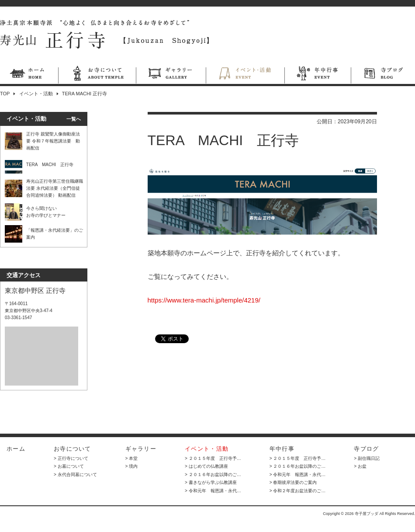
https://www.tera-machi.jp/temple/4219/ (204, 300)
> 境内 (132, 466)
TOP (5, 94)
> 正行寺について (71, 458)
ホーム (29, 75)
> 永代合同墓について (75, 475)
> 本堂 (132, 458)
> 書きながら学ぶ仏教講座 (211, 482)
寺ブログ (383, 75)
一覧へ (74, 119)
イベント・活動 (245, 75)
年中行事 (318, 75)
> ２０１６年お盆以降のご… (213, 475)
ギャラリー (171, 75)
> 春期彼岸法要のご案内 (293, 482)
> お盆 (360, 466)
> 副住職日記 (367, 458)
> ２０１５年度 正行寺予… (213, 458)
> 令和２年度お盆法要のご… (298, 491)
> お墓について (69, 466)
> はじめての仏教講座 (206, 466)
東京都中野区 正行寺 (35, 290)
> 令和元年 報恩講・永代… (213, 491)
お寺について (97, 75)
